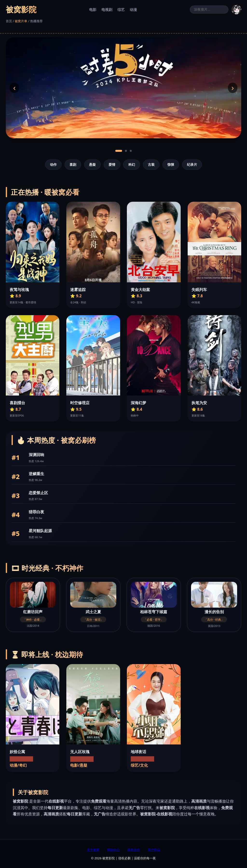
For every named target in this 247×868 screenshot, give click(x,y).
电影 (93, 9)
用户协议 (154, 850)
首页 (9, 21)
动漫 (133, 9)
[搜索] (209, 10)
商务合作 (134, 850)
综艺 (121, 9)
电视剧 (107, 9)
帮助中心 (113, 850)
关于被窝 (93, 850)
